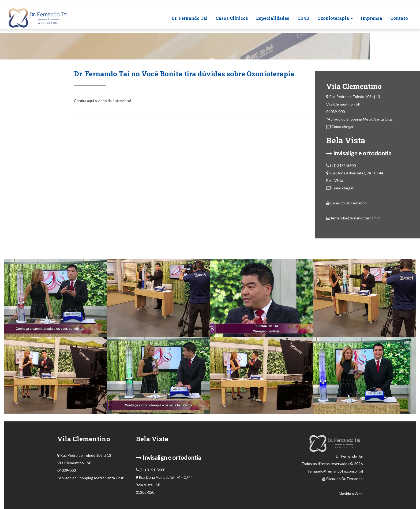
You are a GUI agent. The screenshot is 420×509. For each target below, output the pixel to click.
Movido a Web (351, 494)
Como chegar (340, 127)
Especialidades (273, 18)
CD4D (303, 18)
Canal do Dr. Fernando (346, 203)
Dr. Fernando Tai (190, 18)
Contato (399, 18)
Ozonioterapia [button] (335, 18)
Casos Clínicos (232, 18)
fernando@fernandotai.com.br (354, 218)
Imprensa (372, 18)
